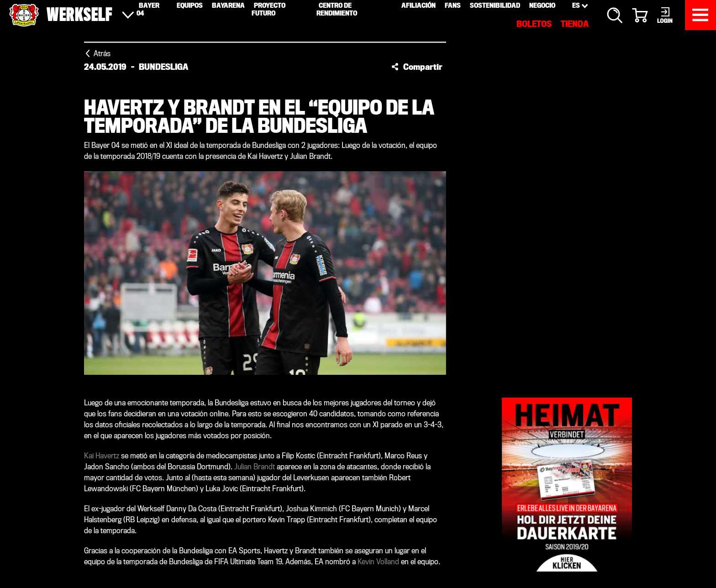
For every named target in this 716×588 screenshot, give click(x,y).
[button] (417, 67)
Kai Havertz (102, 456)
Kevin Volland (378, 562)
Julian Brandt (255, 467)
